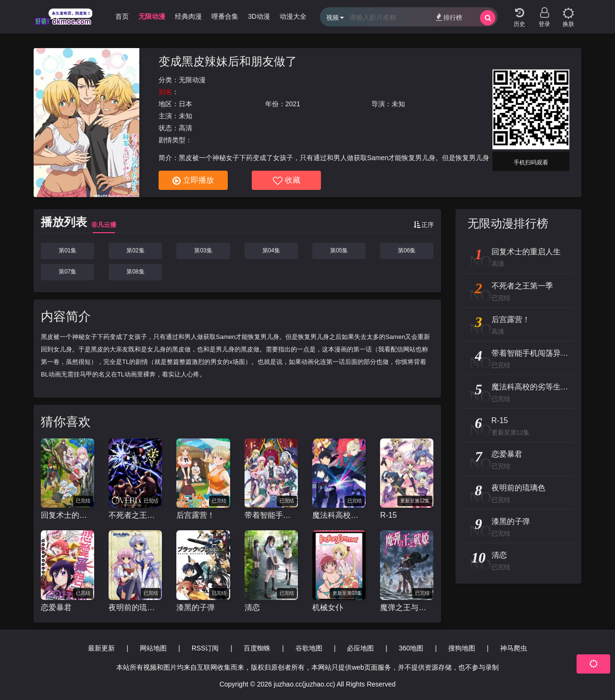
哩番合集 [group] (225, 16)
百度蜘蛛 (257, 648)
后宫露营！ (196, 515)
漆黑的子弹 (196, 607)
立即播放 (193, 181)
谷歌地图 (309, 648)
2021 (293, 104)
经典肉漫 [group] (188, 16)
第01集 (68, 250)
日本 (185, 104)
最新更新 (101, 648)
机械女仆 (328, 607)
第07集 (68, 272)
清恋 (252, 607)
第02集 (135, 250)
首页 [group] (122, 16)
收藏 (287, 181)
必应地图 (360, 648)
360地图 (411, 648)
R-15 (388, 515)
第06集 (407, 250)
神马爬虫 (514, 648)
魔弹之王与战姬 (407, 607)
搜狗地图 (462, 648)
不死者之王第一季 (135, 515)
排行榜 (449, 17)
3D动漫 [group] (259, 16)
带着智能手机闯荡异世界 (271, 515)
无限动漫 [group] (152, 16)
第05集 (339, 250)
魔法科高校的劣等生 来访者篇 (339, 515)
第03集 (203, 250)
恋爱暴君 (56, 607)
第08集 (135, 272)
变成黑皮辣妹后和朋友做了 (228, 61)
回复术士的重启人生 (68, 515)
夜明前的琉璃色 (135, 607)
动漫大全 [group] (293, 16)
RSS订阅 (205, 648)
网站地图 (153, 648)
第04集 (271, 250)
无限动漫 (192, 80)
